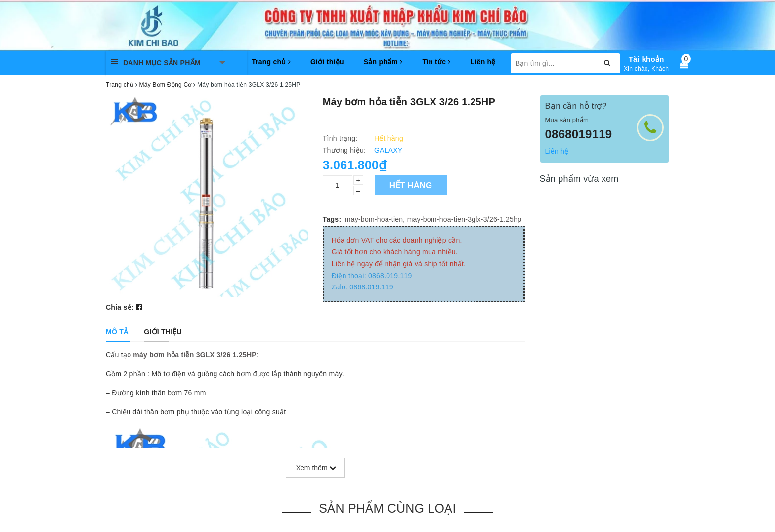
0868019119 (579, 134)
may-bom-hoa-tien (374, 219)
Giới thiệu (327, 62)
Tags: (332, 219)
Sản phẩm (383, 62)
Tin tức (436, 62)
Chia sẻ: (120, 307)
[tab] (117, 332)
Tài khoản (646, 59)
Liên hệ (483, 62)
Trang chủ (271, 62)
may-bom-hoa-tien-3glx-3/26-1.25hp (465, 219)
